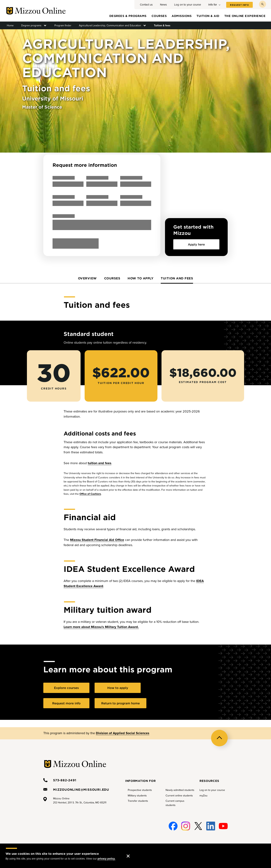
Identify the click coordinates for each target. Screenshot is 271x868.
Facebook (173, 824)
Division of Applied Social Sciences (123, 733)
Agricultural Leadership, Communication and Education (110, 25)
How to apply (140, 278)
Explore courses (66, 688)
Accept (132, 852)
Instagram (186, 824)
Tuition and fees (177, 278)
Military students (137, 796)
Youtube (223, 824)
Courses (159, 16)
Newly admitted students (180, 790)
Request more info (66, 703)
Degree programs (31, 25)
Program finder (63, 25)
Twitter (198, 824)
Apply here (196, 244)
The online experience (245, 16)
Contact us (146, 5)
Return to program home (120, 703)
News (163, 5)
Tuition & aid (208, 16)
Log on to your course (188, 5)
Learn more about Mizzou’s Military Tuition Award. (101, 627)
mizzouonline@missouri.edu (81, 789)
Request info (239, 5)
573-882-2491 (65, 780)
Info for (213, 5)
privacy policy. (106, 859)
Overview (87, 278)
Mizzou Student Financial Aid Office (97, 540)
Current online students (179, 796)
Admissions (182, 16)
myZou (203, 796)
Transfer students (138, 801)
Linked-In (211, 826)
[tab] (87, 280)
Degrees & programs (128, 16)
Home (10, 25)
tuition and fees (100, 463)
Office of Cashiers (90, 494)
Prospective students (140, 790)
